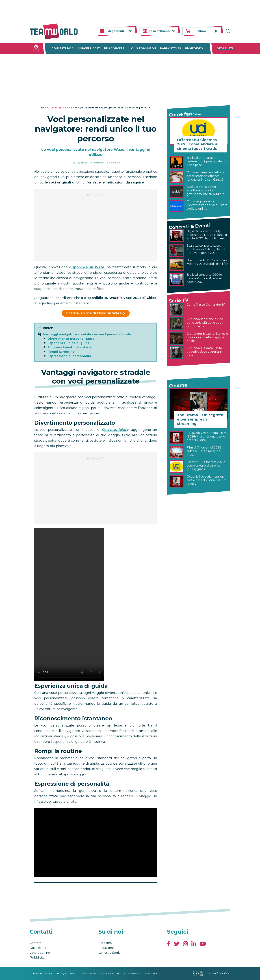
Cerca (227, 31)
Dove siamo (38, 948)
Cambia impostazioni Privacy (97, 974)
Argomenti (116, 31)
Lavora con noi (40, 953)
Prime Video (194, 48)
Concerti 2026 (62, 48)
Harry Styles (171, 48)
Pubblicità (37, 958)
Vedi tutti (225, 48)
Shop (202, 31)
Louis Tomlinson (143, 48)
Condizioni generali (41, 974)
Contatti (36, 943)
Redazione (106, 948)
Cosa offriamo (159, 31)
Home (45, 108)
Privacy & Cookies (66, 974)
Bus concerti (115, 48)
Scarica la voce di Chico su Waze (94, 313)
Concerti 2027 (89, 48)
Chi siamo (105, 943)
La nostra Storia (109, 953)
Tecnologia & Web (61, 108)
